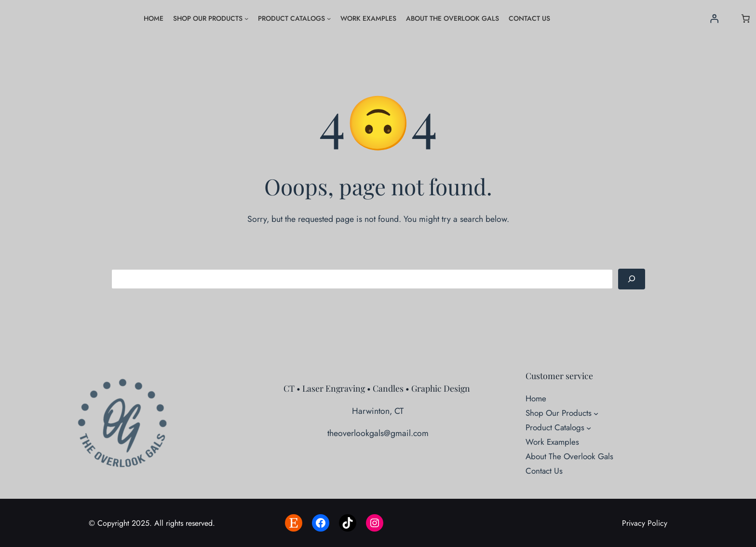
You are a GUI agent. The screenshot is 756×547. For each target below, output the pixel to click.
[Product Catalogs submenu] (329, 18)
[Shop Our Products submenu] (246, 18)
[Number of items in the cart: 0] (745, 18)
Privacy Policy (645, 523)
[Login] (715, 18)
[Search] (632, 279)
